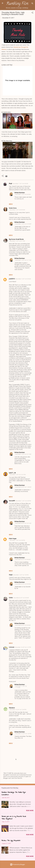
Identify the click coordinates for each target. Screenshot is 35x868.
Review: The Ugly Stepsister (11, 841)
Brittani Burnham (20, 193)
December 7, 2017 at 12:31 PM (18, 475)
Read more (30, 811)
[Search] (32, 4)
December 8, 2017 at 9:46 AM (23, 559)
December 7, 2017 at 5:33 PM (17, 540)
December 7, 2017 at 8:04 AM (17, 210)
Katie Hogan (13, 539)
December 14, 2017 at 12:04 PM (18, 710)
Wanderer (12, 708)
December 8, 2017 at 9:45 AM (23, 584)
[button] (32, 13)
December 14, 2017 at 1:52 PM (23, 734)
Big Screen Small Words (16, 239)
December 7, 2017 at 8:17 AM (17, 241)
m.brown (12, 647)
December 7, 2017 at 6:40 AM (20, 184)
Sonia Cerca (13, 208)
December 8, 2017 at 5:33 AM (21, 598)
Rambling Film (17, 4)
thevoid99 (12, 501)
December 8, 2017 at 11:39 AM (23, 487)
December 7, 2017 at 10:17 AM (23, 260)
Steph (11, 575)
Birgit (10, 184)
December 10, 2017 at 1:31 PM (23, 647)
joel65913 (12, 279)
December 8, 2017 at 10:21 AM (23, 523)
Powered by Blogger (17, 864)
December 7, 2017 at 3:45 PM (23, 501)
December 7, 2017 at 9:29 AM (23, 279)
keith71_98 (12, 473)
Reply (11, 204)
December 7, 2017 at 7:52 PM (21, 575)
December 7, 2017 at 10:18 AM (23, 224)
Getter (11, 598)
